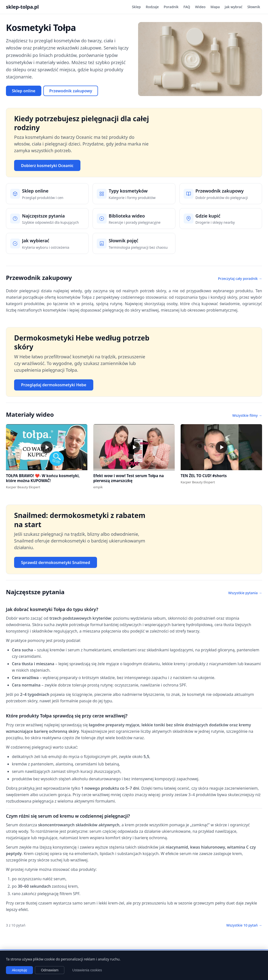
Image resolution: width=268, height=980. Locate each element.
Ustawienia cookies (87, 970)
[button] (47, 447)
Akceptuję (19, 970)
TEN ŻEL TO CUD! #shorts (204, 476)
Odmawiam (50, 970)
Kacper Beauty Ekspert (23, 487)
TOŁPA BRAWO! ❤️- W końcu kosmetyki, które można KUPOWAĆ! (43, 478)
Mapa (215, 7)
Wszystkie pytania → (245, 593)
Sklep (136, 7)
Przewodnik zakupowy (71, 91)
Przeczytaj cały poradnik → (240, 279)
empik (98, 487)
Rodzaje (152, 7)
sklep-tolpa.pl (22, 7)
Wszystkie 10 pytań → (244, 925)
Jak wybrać (233, 7)
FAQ (187, 7)
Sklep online (24, 91)
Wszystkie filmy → (247, 415)
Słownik (254, 7)
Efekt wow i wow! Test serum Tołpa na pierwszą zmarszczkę (129, 478)
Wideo (200, 7)
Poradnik (171, 7)
